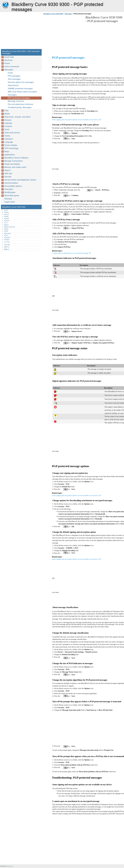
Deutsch (6, 214)
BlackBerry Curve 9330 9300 (5, 5)
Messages (68, 14)
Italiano (6, 229)
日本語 (6, 231)
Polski (6, 235)
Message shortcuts (16, 101)
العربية (6, 210)
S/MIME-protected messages (20, 89)
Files (6, 111)
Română (7, 240)
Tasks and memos (12, 133)
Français (7, 221)
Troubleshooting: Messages (20, 107)
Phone (7, 63)
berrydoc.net (10, 866)
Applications (10, 155)
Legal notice (10, 202)
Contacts (8, 126)
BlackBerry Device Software (16, 158)
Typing (7, 136)
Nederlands (7, 233)
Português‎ (7, 237)
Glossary (8, 199)
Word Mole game (12, 196)
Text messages (14, 79)
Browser (8, 120)
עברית (6, 223)
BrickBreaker (10, 192)
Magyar (6, 225)
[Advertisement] (63, 33)
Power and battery (12, 164)
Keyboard (9, 139)
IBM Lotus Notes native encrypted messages (22, 93)
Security (8, 177)
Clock (7, 129)
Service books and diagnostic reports (20, 180)
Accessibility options (13, 186)
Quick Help (9, 57)
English (6, 216)
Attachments (13, 85)
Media (7, 114)
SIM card (8, 174)
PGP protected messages (19, 98)
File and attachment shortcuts (20, 104)
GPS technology (11, 148)
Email (10, 73)
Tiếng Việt (7, 245)
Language (9, 142)
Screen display (11, 145)
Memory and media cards (15, 167)
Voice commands (12, 67)
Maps (7, 151)
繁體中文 (7, 249)
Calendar (8, 123)
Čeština (6, 212)
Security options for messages (21, 82)
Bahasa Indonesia (9, 227)
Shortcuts (8, 60)
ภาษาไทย (7, 242)
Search (7, 170)
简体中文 (7, 247)
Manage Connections (14, 161)
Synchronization (11, 183)
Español (6, 218)
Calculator (9, 189)
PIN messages (14, 76)
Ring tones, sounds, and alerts (17, 117)
